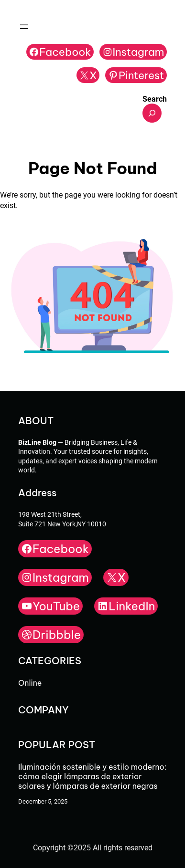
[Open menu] (24, 27)
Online (30, 683)
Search (155, 99)
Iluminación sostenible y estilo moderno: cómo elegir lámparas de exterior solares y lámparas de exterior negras (92, 776)
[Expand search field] (152, 113)
